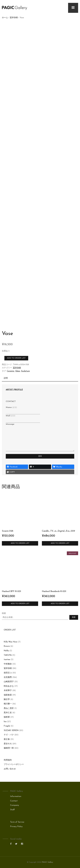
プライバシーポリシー (14, 764)
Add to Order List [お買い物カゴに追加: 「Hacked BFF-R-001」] (20, 604)
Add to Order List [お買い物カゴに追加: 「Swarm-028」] (20, 543)
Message (10, 424)
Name (11, 407)
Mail (11, 416)
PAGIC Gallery (47, 862)
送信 (40, 456)
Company (15, 805)
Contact (14, 801)
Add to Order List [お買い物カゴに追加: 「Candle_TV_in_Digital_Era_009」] (60, 543)
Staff (12, 810)
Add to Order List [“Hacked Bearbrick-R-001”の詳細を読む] (60, 604)
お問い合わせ (10, 769)
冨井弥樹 (14, 18)
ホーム (5, 18)
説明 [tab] (6, 378)
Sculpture (25, 371)
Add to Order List (16, 358)
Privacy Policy (16, 827)
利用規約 (8, 760)
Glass (18, 371)
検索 (4, 613)
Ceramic (11, 371)
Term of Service (17, 822)
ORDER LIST (10, 630)
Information (16, 796)
